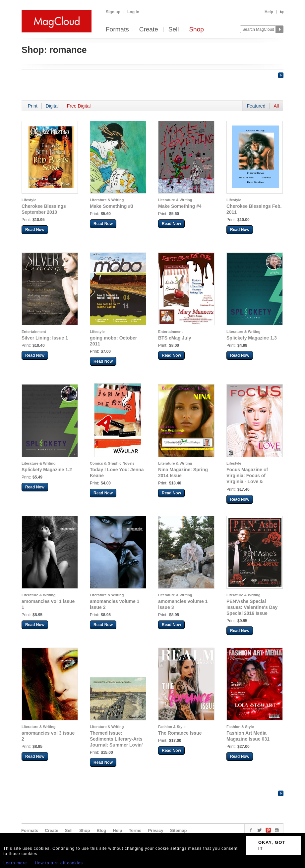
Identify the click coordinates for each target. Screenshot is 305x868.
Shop (196, 30)
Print (33, 106)
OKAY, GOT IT (272, 845)
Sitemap (179, 830)
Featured (256, 106)
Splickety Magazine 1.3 (252, 338)
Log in (133, 12)
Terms (135, 830)
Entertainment (34, 332)
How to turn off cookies (59, 863)
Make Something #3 (112, 206)
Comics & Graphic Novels (112, 463)
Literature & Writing (107, 200)
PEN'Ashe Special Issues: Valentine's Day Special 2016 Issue (252, 607)
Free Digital (79, 106)
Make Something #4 (180, 206)
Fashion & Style (172, 727)
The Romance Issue (180, 733)
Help (269, 12)
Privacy (156, 830)
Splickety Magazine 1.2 (47, 470)
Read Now (35, 230)
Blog (101, 830)
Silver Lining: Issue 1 (45, 338)
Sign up (113, 12)
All (276, 106)
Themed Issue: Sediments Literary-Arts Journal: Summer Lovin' (116, 739)
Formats (117, 30)
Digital (52, 106)
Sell (174, 30)
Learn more (15, 863)
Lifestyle (29, 200)
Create (149, 30)
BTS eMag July (175, 338)
